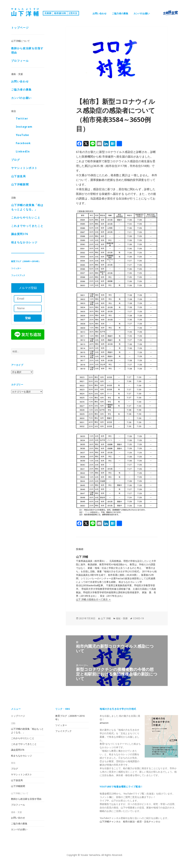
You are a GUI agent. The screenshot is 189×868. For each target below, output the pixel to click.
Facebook (23, 143)
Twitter (22, 118)
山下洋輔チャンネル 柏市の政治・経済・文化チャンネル (130, 821)
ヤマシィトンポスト (24, 168)
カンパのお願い (142, 13)
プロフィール (20, 61)
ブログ (16, 160)
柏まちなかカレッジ (24, 242)
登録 (28, 318)
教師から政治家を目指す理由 (27, 50)
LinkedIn (23, 151)
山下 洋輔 (106, 618)
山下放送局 (18, 176)
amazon (104, 723)
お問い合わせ (99, 13)
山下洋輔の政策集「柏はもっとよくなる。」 (27, 207)
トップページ (20, 28)
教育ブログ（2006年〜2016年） (26, 261)
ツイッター (16, 268)
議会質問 (20, 234)
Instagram (24, 127)
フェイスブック (18, 275)
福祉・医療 (122, 618)
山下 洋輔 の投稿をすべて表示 (92, 599)
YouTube (22, 135)
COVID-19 (138, 618)
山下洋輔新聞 (20, 184)
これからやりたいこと (26, 217)
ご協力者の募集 (120, 13)
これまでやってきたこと (27, 226)
